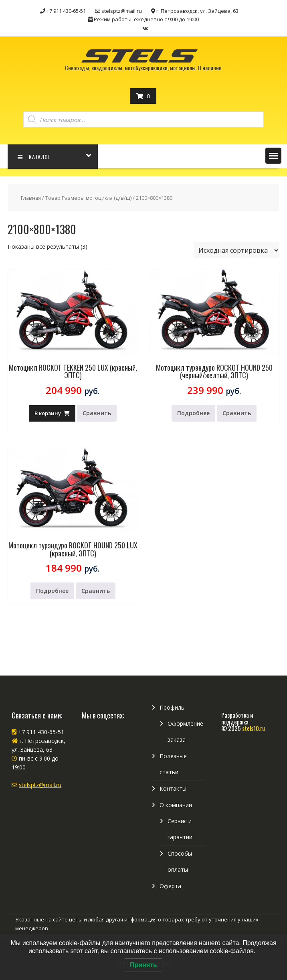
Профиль (172, 707)
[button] (273, 156)
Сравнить (97, 413)
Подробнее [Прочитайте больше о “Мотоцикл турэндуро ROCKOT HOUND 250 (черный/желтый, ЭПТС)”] (193, 413)
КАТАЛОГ (34, 157)
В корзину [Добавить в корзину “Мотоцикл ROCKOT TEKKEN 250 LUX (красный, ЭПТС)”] (48, 413)
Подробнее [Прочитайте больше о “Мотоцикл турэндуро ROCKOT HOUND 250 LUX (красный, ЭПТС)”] (52, 591)
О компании (176, 805)
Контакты (173, 788)
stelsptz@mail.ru (40, 785)
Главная (31, 198)
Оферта (170, 886)
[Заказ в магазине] (236, 250)
